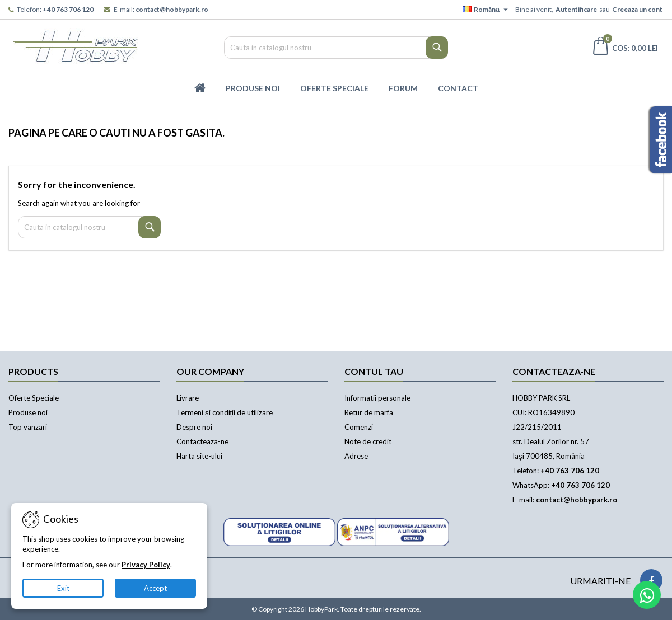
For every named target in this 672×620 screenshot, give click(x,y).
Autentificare (576, 9)
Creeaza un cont (637, 9)
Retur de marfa (369, 412)
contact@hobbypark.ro (172, 9)
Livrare (188, 398)
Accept (155, 588)
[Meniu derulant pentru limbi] (487, 10)
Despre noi (194, 427)
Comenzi (359, 427)
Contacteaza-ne (202, 441)
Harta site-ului (199, 456)
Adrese (356, 456)
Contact (458, 88)
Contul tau (374, 371)
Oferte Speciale (334, 88)
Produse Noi (253, 88)
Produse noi (28, 412)
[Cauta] (336, 48)
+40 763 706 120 (68, 9)
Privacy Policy (146, 565)
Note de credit (368, 441)
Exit (63, 588)
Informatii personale (377, 398)
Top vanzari (28, 427)
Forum (403, 88)
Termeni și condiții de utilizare (225, 412)
